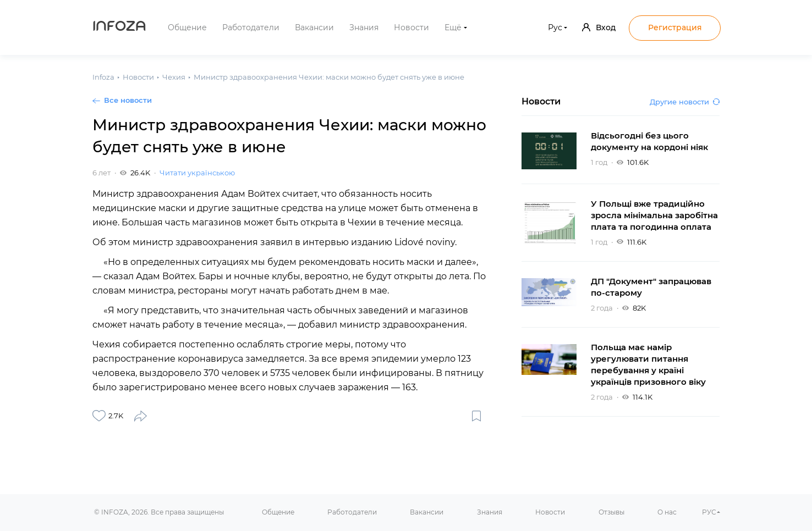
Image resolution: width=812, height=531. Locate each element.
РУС (709, 512)
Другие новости (685, 102)
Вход (599, 27)
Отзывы (611, 512)
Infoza (119, 27)
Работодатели (251, 27)
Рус (555, 27)
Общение (187, 27)
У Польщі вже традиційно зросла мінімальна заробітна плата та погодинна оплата (654, 215)
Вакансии (314, 27)
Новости (412, 27)
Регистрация (675, 27)
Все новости (128, 100)
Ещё (453, 27)
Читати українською (197, 173)
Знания (364, 27)
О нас (667, 512)
